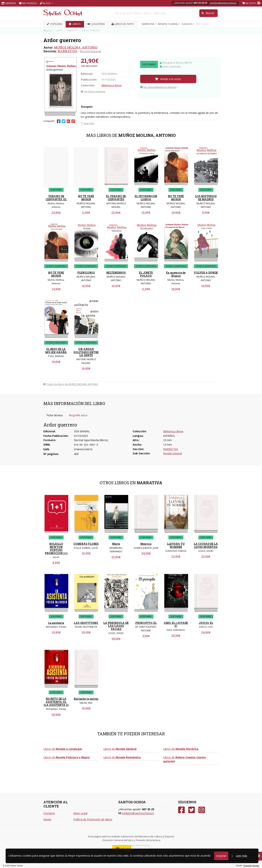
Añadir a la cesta (168, 79)
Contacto (49, 813)
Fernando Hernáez (251, 865)
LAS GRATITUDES (86, 623)
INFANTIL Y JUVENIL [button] (168, 24)
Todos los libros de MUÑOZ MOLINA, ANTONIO (71, 384)
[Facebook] (181, 810)
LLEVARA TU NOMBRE (176, 545)
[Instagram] (202, 810)
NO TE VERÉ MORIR (176, 198)
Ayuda (47, 819)
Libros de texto (123, 24)
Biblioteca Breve (112, 85)
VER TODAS (202, 24)
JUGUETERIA (96, 24)
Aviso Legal (80, 813)
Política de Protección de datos (93, 819)
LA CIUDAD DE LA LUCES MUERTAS (206, 545)
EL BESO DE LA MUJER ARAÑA (56, 351)
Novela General (91, 51)
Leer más (242, 856)
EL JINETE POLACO (146, 274)
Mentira (146, 544)
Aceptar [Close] (221, 856)
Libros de (63, 749)
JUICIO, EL (206, 623)
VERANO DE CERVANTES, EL (56, 198)
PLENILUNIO (86, 273)
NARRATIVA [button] (148, 24)
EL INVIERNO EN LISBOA (146, 198)
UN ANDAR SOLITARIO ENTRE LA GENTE (86, 352)
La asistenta (56, 623)
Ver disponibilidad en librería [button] (158, 87)
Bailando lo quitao (86, 699)
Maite (116, 544)
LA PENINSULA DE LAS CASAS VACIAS (116, 626)
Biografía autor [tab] (78, 415)
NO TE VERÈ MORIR (86, 198)
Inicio (48, 30)
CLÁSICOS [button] (187, 24)
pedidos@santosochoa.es (223, 3)
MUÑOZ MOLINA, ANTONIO (76, 47)
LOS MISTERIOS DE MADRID (206, 198)
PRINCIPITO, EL (146, 623)
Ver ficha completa (93, 91)
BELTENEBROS (116, 273)
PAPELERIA (55, 24)
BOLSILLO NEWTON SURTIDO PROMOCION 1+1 (56, 548)
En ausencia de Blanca (176, 274)
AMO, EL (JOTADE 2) (176, 624)
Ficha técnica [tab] (55, 415)
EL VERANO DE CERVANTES (116, 198)
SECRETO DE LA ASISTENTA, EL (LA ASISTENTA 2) (56, 702)
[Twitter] (192, 810)
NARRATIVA (67, 51)
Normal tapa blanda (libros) (91, 440)
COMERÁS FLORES (86, 544)
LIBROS (75, 24)
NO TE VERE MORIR (56, 274)
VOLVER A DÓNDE (206, 273)
